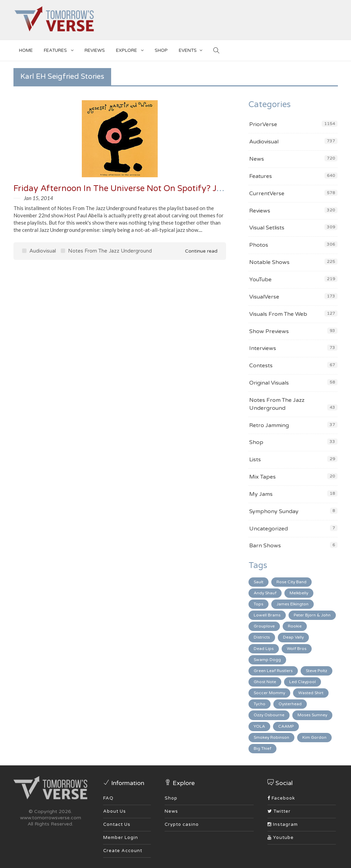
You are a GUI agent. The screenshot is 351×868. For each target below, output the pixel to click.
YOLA (259, 726)
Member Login (121, 838)
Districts (262, 637)
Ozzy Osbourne (269, 715)
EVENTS (191, 49)
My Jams (261, 494)
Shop (256, 442)
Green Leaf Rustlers (273, 671)
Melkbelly (299, 593)
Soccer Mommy (269, 693)
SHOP (161, 50)
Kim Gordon (314, 737)
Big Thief (262, 748)
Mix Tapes (262, 477)
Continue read (196, 251)
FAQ (108, 798)
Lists (255, 460)
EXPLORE (130, 49)
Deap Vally (293, 637)
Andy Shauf (265, 593)
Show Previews (269, 331)
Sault (259, 582)
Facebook (281, 798)
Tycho (260, 704)
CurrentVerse (267, 194)
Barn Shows (265, 546)
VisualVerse (264, 297)
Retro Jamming (269, 425)
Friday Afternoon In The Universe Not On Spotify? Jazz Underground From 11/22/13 (181, 188)
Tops (259, 604)
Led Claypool (303, 682)
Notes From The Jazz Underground (106, 251)
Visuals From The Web (278, 314)
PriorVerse (263, 124)
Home (26, 50)
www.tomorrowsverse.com (51, 818)
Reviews (95, 50)
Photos (259, 245)
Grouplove (264, 626)
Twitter (279, 811)
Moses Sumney (312, 715)
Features (59, 49)
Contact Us (117, 824)
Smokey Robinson (271, 737)
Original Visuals (269, 383)
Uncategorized (269, 529)
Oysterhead (290, 704)
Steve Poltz (316, 671)
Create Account (123, 851)
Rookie (295, 626)
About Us (115, 811)
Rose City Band (291, 582)
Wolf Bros (297, 649)
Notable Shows (269, 262)
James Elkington (292, 604)
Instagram (283, 824)
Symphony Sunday (274, 511)
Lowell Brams (267, 615)
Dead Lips (264, 649)
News (257, 159)
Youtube (281, 838)
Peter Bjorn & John (312, 615)
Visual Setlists (267, 228)
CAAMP (286, 726)
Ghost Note (265, 682)
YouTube (260, 280)
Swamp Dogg (267, 660)
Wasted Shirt (311, 693)
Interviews (263, 348)
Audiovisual (39, 251)
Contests (261, 366)
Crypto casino (182, 824)
